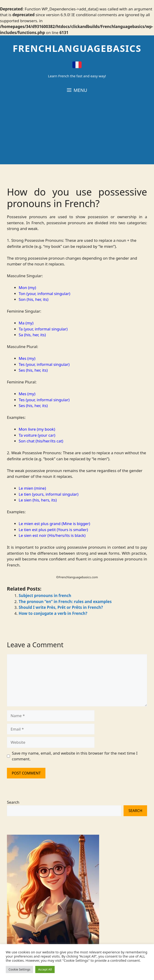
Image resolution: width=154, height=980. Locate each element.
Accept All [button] (45, 969)
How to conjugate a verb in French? (53, 613)
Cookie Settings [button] (19, 969)
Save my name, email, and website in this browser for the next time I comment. (75, 756)
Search (13, 802)
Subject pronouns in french (45, 596)
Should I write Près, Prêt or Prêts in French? (61, 607)
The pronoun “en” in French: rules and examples (65, 602)
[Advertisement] (77, 132)
